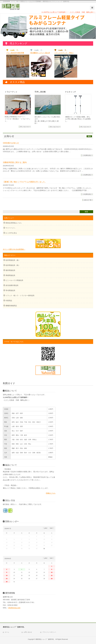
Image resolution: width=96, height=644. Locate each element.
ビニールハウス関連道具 (14, 280)
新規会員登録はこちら (14, 223)
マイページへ (10, 228)
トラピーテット (11, 92)
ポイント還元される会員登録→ (32, 245)
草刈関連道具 (10, 290)
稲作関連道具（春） (13, 260)
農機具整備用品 (11, 306)
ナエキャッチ (70, 92)
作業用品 (9, 301)
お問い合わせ (28, 632)
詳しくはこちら (25, 127)
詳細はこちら (51, 493)
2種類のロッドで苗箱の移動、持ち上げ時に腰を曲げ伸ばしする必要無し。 (78, 119)
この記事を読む (87, 155)
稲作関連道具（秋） (13, 265)
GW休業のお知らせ (11, 143)
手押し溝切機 (40, 92)
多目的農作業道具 (12, 285)
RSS (89, 136)
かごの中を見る (11, 233)
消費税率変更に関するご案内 (15, 162)
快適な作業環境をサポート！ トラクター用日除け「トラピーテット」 (18, 119)
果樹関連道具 (10, 275)
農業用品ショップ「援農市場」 (45, 639)
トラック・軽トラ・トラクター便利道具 (20, 295)
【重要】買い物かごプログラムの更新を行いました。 (25, 182)
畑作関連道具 (10, 270)
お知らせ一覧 (87, 200)
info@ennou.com (14, 608)
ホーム (7, 632)
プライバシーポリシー (49, 632)
